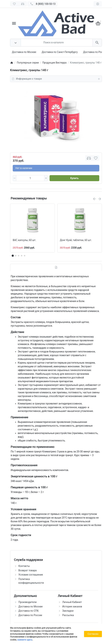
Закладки (68, 611)
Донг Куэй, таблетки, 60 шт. (76, 240)
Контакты (24, 566)
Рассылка (68, 615)
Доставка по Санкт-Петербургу (60, 52)
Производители (28, 602)
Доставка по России (95, 52)
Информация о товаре (56, 79)
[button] (16, 256)
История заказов (72, 606)
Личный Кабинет (72, 602)
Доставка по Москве (24, 52)
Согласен (93, 634)
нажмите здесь (25, 640)
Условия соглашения (31, 575)
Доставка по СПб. (29, 611)
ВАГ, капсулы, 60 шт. (24, 240)
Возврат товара (28, 570)
